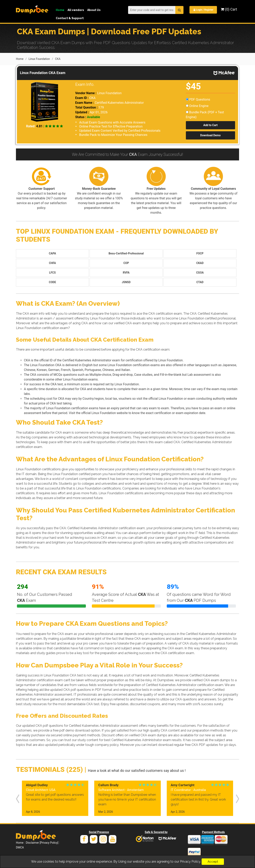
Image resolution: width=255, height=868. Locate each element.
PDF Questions (198, 99)
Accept (213, 862)
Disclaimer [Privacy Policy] (42, 842)
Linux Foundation (39, 58)
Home (60, 10)
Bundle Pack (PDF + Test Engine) (205, 114)
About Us (94, 10)
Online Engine (197, 105)
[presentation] (17, 798)
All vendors (76, 10)
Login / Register (203, 10)
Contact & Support (70, 18)
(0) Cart (229, 9)
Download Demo (210, 135)
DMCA (20, 847)
